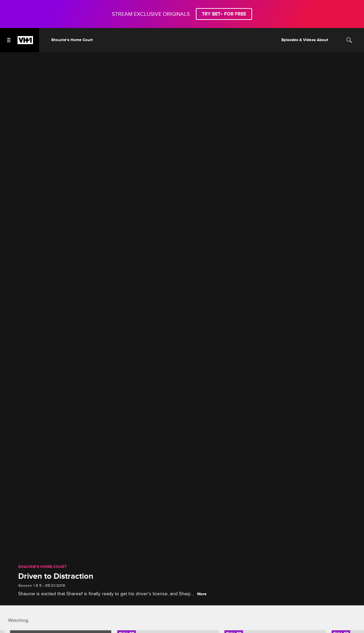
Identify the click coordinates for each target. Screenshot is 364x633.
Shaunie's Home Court (42, 567)
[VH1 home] (25, 42)
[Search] (349, 40)
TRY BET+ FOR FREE (224, 14)
